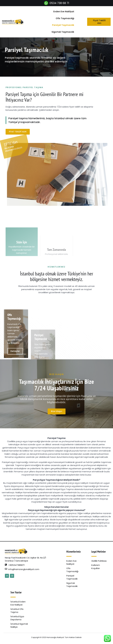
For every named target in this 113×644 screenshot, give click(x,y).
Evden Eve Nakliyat (64, 12)
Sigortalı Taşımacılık (63, 32)
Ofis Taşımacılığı (65, 18)
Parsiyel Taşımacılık (63, 25)
